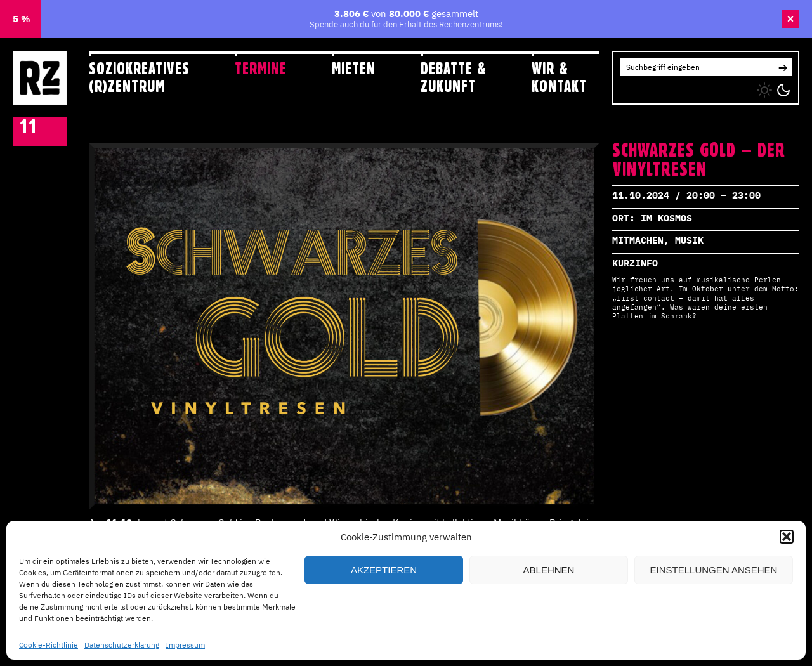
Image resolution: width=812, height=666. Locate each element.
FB (650, 87)
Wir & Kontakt (559, 77)
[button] (787, 537)
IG (624, 87)
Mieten (354, 69)
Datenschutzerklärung (122, 645)
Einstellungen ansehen (714, 570)
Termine (261, 69)
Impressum (185, 645)
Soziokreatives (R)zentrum (139, 77)
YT (675, 87)
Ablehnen (549, 570)
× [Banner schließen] (791, 19)
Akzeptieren (384, 570)
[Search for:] (697, 67)
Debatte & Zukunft (454, 77)
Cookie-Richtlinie (49, 645)
